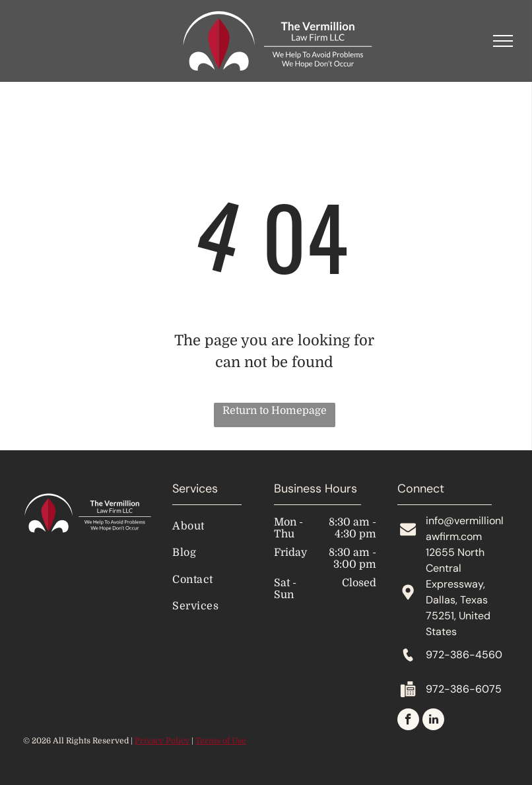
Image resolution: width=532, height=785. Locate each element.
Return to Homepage (275, 411)
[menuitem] (226, 526)
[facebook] (408, 721)
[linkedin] (433, 721)
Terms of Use (221, 741)
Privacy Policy (162, 741)
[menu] (503, 41)
